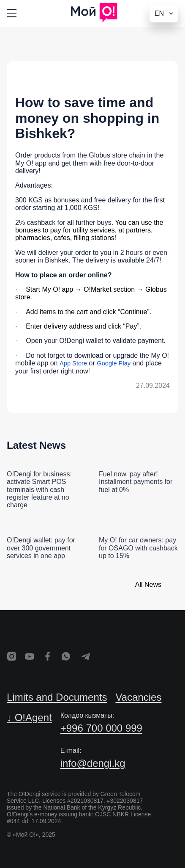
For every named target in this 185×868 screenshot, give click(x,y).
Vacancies (138, 697)
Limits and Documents (57, 697)
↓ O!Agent (29, 717)
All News (148, 585)
